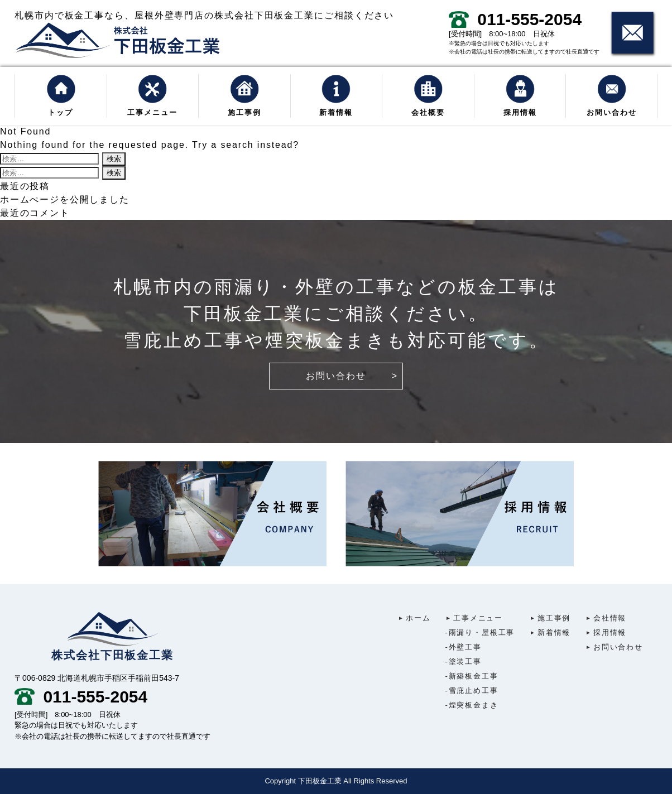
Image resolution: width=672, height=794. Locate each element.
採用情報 (520, 95)
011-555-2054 (515, 20)
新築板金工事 (472, 676)
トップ (61, 95)
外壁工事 (464, 647)
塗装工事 (464, 661)
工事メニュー (153, 95)
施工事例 (244, 95)
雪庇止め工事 (472, 690)
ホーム (414, 618)
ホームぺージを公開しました (65, 199)
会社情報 (606, 618)
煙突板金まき (472, 705)
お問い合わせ (611, 95)
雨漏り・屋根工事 (480, 632)
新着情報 (336, 95)
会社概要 (428, 95)
